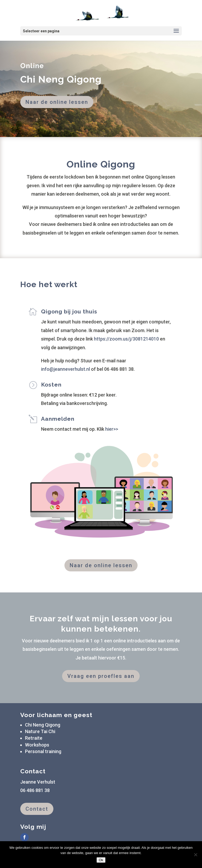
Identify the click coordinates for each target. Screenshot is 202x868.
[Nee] (195, 855)
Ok (101, 860)
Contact (37, 809)
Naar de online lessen (57, 102)
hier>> (112, 429)
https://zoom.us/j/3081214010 (126, 339)
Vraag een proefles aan (101, 676)
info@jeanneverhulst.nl (65, 369)
